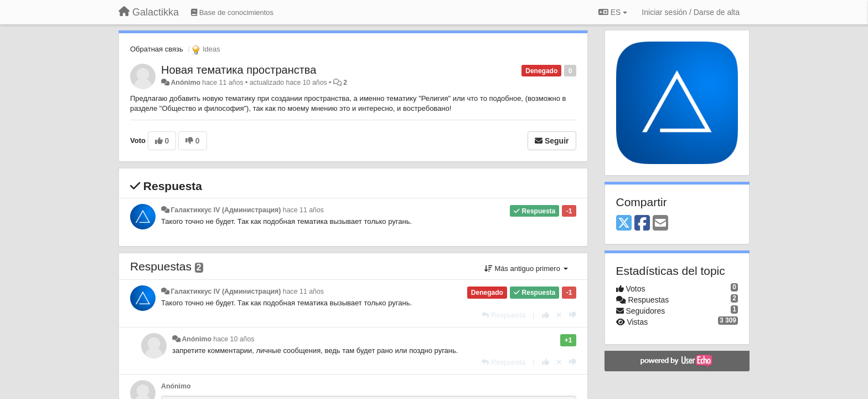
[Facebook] (642, 224)
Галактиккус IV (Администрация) (226, 210)
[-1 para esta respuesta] (573, 315)
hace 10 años (234, 339)
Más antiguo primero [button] (526, 268)
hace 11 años (303, 210)
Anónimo (185, 83)
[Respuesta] (503, 315)
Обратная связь (157, 49)
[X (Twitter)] (624, 224)
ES (613, 12)
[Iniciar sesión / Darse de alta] (691, 12)
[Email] (660, 224)
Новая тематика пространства (239, 70)
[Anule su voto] (559, 315)
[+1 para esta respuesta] (546, 315)
